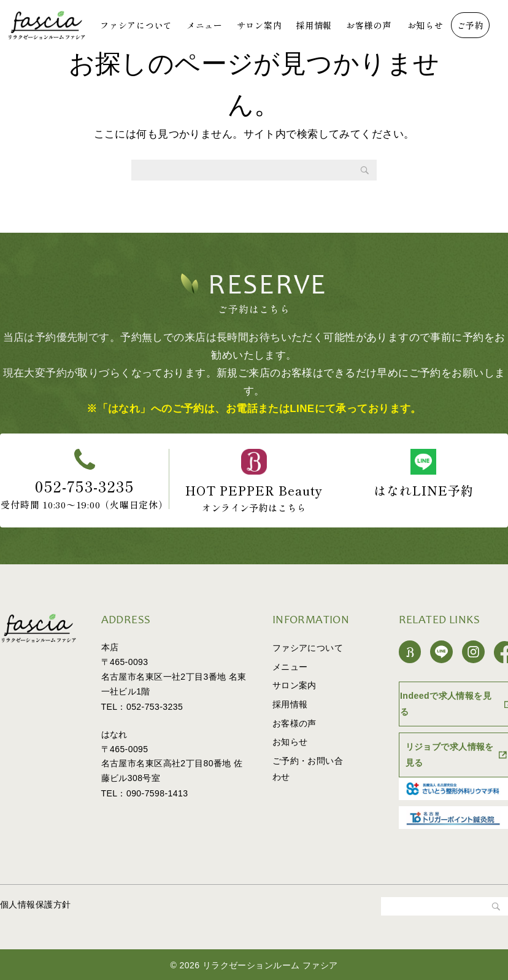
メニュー (205, 25)
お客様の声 (369, 25)
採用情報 (314, 25)
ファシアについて (136, 25)
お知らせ (425, 25)
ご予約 (471, 25)
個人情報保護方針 (35, 903)
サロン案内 (260, 25)
